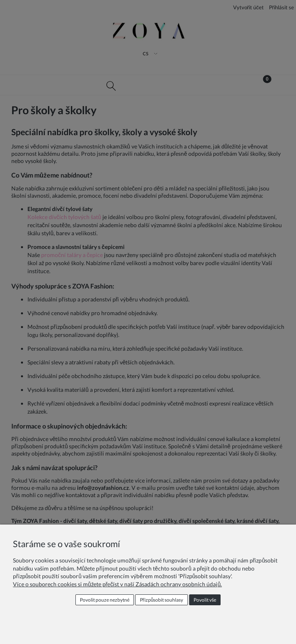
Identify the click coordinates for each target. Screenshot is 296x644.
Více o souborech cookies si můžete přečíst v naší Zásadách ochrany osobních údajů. (117, 584)
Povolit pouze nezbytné (105, 600)
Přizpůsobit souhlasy (162, 600)
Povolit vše (205, 600)
